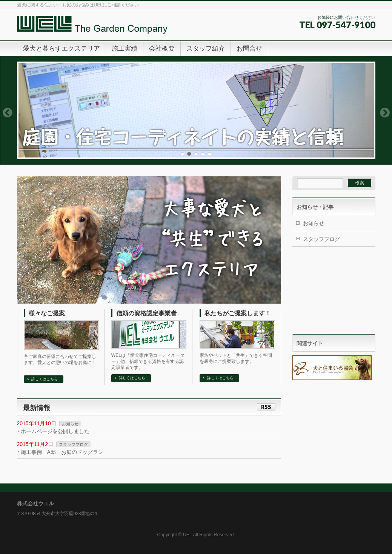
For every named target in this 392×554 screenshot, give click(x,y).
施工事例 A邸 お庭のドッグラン (62, 452)
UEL (188, 535)
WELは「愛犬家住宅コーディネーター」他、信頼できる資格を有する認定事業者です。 (148, 361)
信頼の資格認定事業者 (146, 313)
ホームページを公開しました (55, 431)
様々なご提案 (47, 313)
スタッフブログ (73, 444)
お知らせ (70, 424)
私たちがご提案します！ (238, 313)
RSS (266, 407)
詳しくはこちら (45, 379)
